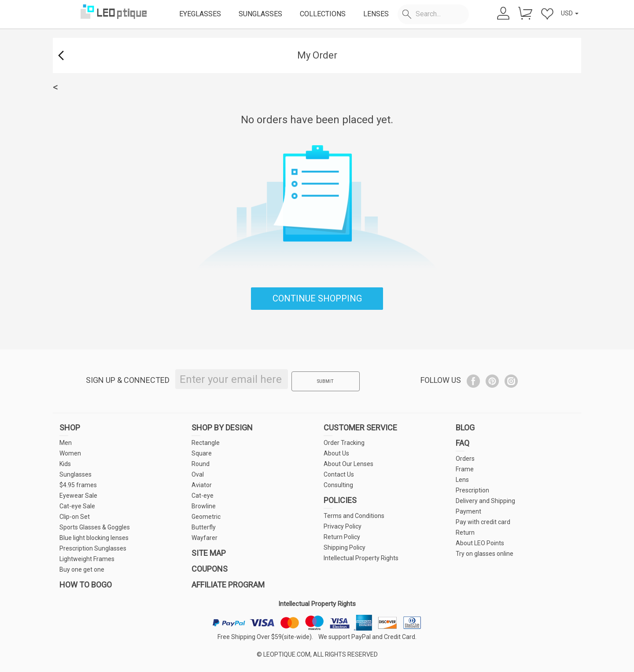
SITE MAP (209, 553)
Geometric (206, 517)
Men (66, 443)
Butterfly (204, 527)
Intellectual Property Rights (361, 558)
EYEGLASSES (200, 14)
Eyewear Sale (78, 496)
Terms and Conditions (354, 516)
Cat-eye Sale (77, 506)
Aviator (202, 485)
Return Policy (342, 537)
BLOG (465, 428)
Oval (198, 474)
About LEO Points (480, 543)
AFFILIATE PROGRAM (228, 585)
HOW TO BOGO (86, 585)
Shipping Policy (345, 547)
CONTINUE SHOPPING (317, 298)
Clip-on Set (75, 517)
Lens (462, 480)
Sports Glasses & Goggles (95, 527)
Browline (204, 506)
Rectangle (206, 443)
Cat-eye (203, 496)
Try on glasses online (485, 554)
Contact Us (339, 474)
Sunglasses (76, 474)
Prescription (472, 490)
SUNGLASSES (260, 14)
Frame (465, 469)
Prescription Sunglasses (93, 548)
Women (70, 453)
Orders (465, 459)
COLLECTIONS (323, 14)
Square (202, 453)
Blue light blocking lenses (94, 538)
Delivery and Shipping (485, 501)
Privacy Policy (343, 526)
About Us (336, 453)
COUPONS (210, 569)
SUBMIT (322, 380)
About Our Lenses (348, 464)
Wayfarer (205, 538)
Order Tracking (344, 443)
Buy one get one (82, 569)
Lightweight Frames (87, 559)
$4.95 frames (78, 485)
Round (201, 464)
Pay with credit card (483, 522)
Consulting (338, 485)
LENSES (376, 14)
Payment (468, 511)
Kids (65, 464)
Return (465, 532)
